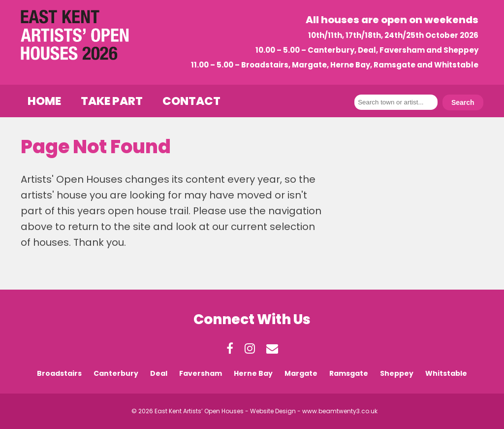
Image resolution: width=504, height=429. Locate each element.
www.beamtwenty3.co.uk (340, 411)
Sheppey (397, 373)
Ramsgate (349, 373)
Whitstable (446, 373)
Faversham (201, 373)
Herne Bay (253, 373)
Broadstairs (59, 373)
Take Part (112, 101)
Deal (159, 373)
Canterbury (116, 373)
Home (44, 101)
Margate (301, 373)
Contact (191, 101)
